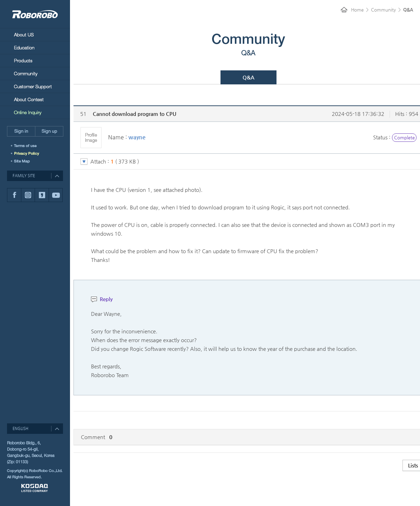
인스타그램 (28, 195)
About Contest (35, 99)
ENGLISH (20, 428)
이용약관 (29, 146)
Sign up (49, 131)
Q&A (248, 77)
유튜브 (56, 195)
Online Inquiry (35, 112)
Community (35, 73)
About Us (35, 34)
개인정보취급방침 (29, 153)
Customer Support (35, 86)
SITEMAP (23, 161)
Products (35, 60)
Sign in (21, 131)
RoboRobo (35, 14)
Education (35, 47)
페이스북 (14, 195)
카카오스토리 (42, 195)
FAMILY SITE (24, 176)
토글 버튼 (84, 162)
